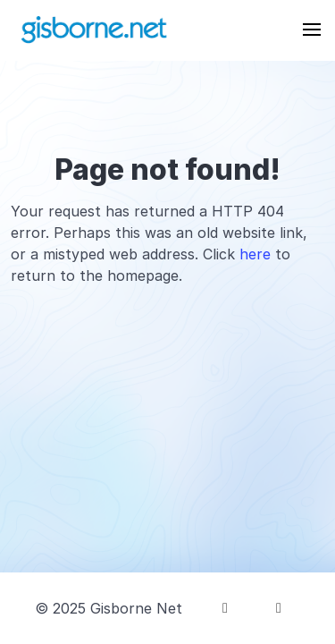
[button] (312, 30)
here (255, 254)
